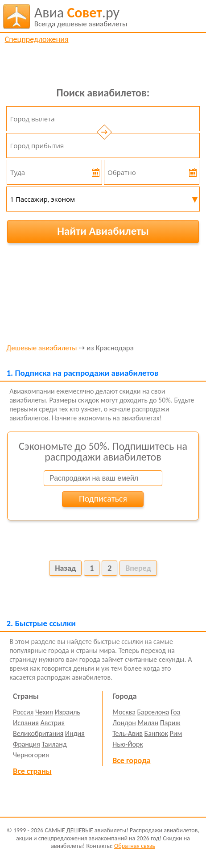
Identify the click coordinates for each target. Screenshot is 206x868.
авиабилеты (81, 17)
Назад (65, 568)
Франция (27, 744)
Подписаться (103, 498)
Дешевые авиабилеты (41, 348)
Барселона (153, 712)
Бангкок (156, 733)
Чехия (44, 712)
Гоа (175, 712)
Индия (75, 733)
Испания (26, 723)
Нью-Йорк (128, 744)
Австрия (53, 723)
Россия (23, 712)
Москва (124, 712)
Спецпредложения (37, 39)
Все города (131, 760)
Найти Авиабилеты (103, 231)
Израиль (67, 712)
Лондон (124, 723)
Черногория (31, 755)
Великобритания (38, 733)
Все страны (32, 771)
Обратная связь (135, 846)
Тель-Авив (128, 733)
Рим (176, 733)
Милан (148, 723)
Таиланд (54, 744)
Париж (170, 723)
